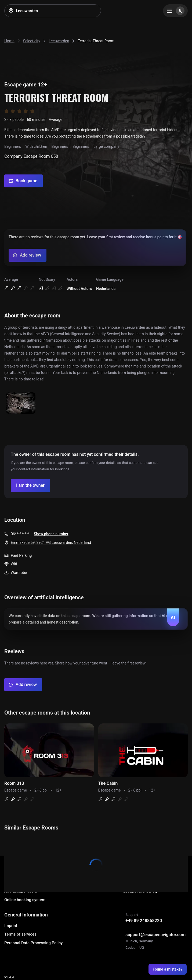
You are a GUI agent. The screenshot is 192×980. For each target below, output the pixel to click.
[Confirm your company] (30, 485)
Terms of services (20, 934)
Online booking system (25, 900)
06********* (20, 534)
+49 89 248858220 (144, 921)
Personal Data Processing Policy (33, 943)
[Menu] (175, 11)
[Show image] (21, 403)
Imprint (11, 926)
